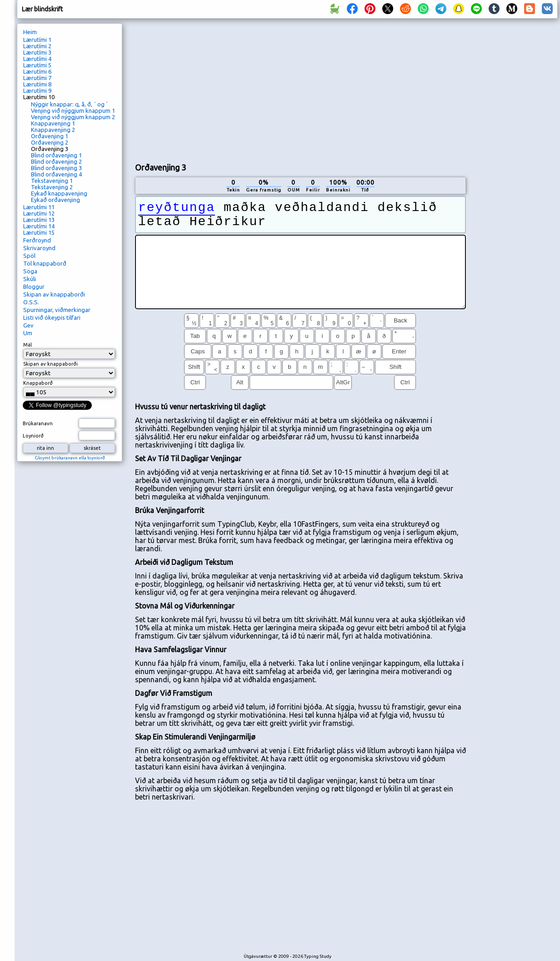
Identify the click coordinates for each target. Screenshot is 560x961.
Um (28, 333)
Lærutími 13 (39, 220)
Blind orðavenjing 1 (56, 155)
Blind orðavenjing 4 (56, 174)
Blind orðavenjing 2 (56, 161)
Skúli (30, 279)
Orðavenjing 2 (50, 142)
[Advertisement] (240, 89)
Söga (30, 271)
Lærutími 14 (39, 226)
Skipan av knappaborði (54, 294)
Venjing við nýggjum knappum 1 (73, 111)
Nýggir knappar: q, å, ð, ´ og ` (70, 104)
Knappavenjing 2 (53, 130)
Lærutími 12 (39, 213)
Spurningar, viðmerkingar (57, 310)
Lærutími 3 (37, 52)
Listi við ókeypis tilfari (52, 317)
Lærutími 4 (37, 59)
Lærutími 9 (37, 91)
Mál (27, 345)
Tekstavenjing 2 (52, 187)
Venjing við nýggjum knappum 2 (73, 117)
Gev (28, 325)
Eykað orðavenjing (55, 200)
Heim (30, 32)
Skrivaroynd (39, 248)
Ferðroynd (37, 240)
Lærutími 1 (37, 40)
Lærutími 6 (37, 71)
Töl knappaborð (45, 263)
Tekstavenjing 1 (52, 181)
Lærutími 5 (37, 65)
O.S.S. (31, 302)
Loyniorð (33, 436)
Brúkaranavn (38, 423)
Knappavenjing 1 (53, 123)
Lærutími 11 (39, 207)
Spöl (29, 256)
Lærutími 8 (37, 84)
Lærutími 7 (37, 78)
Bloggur (34, 287)
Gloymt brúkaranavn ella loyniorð (70, 458)
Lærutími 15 (39, 232)
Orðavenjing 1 (50, 136)
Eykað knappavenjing (59, 193)
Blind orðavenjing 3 (56, 168)
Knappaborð (38, 383)
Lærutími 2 (37, 46)
